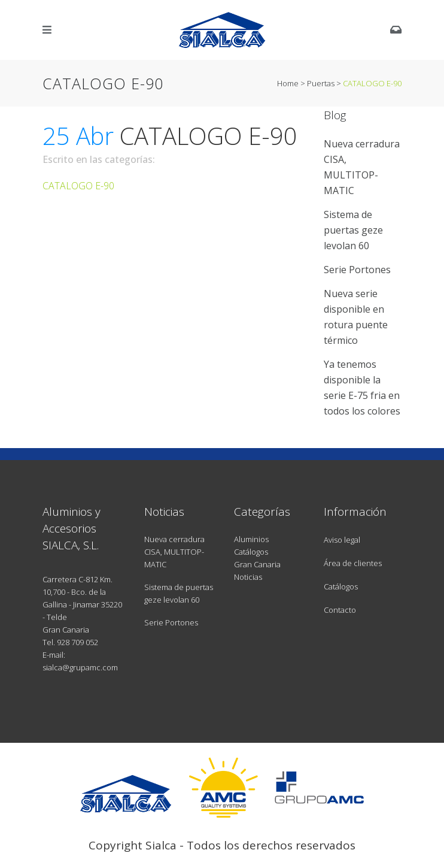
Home (288, 83)
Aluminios (251, 539)
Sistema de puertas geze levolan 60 (353, 230)
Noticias (248, 577)
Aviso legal (342, 540)
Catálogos (251, 552)
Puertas (321, 83)
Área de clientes (353, 563)
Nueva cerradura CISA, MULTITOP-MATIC (174, 552)
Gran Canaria (257, 564)
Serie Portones (357, 270)
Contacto (340, 610)
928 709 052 (77, 642)
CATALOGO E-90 (78, 186)
